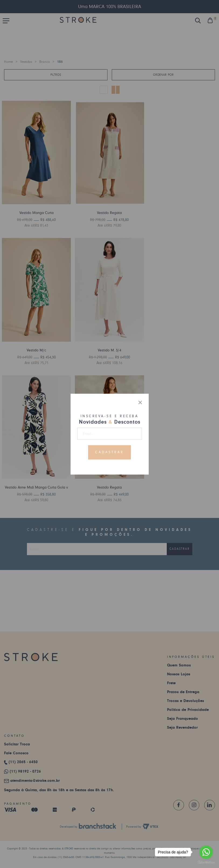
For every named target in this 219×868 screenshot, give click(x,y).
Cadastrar (109, 452)
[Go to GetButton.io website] (206, 862)
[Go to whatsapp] (206, 852)
